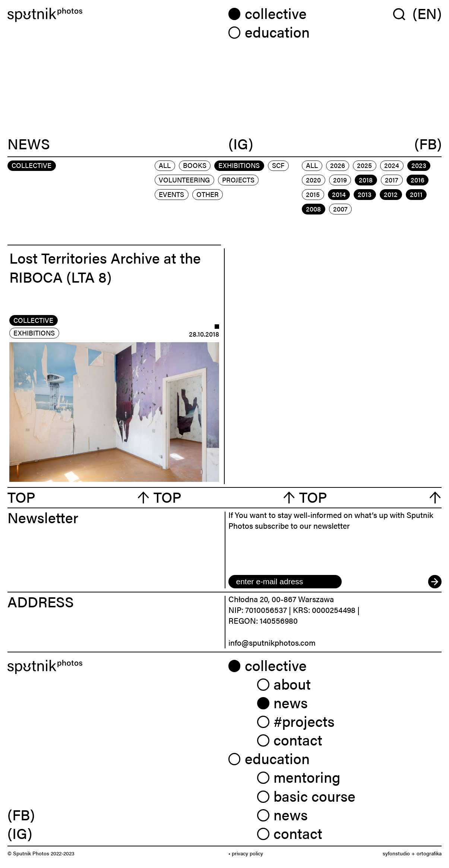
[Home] (114, 15)
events (171, 194)
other (208, 194)
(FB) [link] (21, 814)
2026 (338, 165)
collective (33, 320)
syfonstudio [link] (396, 853)
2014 (339, 194)
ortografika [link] (429, 853)
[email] (285, 582)
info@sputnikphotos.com (272, 642)
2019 (340, 180)
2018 (366, 180)
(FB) (428, 144)
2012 (391, 194)
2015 (313, 194)
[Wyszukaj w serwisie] (403, 14)
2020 (313, 180)
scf (278, 165)
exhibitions (239, 165)
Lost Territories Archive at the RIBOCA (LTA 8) (105, 267)
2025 (364, 165)
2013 (365, 194)
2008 (313, 209)
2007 (340, 209)
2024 (392, 165)
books (195, 165)
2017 (392, 180)
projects (238, 180)
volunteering (184, 180)
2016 (418, 180)
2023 (419, 165)
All (165, 165)
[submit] (435, 582)
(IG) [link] (20, 833)
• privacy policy (246, 853)
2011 (416, 194)
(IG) (241, 144)
